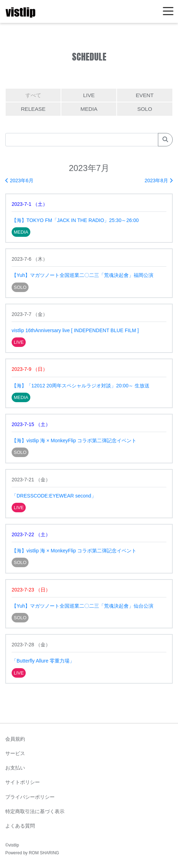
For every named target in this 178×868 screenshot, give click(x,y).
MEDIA (89, 109)
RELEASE (33, 109)
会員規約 (15, 739)
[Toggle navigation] (168, 11)
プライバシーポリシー (30, 797)
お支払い (15, 768)
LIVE (89, 95)
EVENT (145, 95)
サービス (15, 753)
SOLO (145, 109)
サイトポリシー (23, 782)
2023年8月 (159, 180)
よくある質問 (20, 826)
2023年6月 (19, 180)
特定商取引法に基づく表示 (35, 811)
